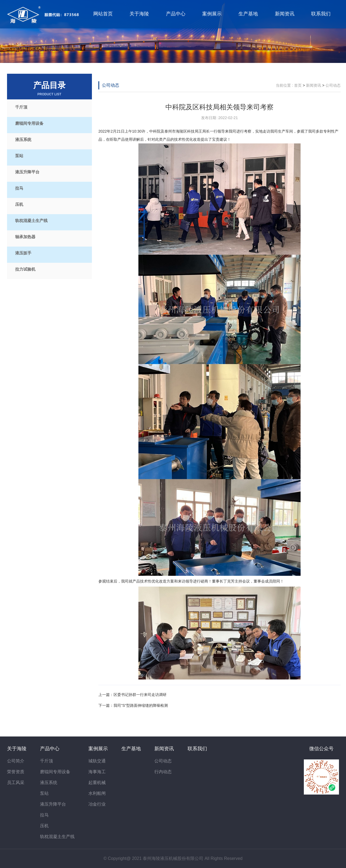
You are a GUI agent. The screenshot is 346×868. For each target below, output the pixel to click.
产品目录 (49, 89)
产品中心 (176, 14)
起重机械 (97, 783)
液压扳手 (23, 253)
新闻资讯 (285, 14)
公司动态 (111, 85)
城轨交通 (97, 761)
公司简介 (16, 761)
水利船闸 (97, 793)
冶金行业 (97, 804)
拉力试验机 (25, 269)
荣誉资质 (16, 772)
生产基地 (248, 14)
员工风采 (16, 783)
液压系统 (23, 139)
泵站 (19, 156)
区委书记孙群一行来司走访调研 (140, 695)
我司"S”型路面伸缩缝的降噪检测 (141, 705)
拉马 (19, 188)
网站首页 (103, 14)
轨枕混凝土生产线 (31, 221)
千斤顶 (21, 107)
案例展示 (212, 14)
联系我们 (321, 14)
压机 (19, 204)
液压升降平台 (27, 172)
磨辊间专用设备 (29, 123)
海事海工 (97, 772)
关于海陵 (139, 14)
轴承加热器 (25, 237)
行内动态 (163, 772)
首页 (298, 85)
